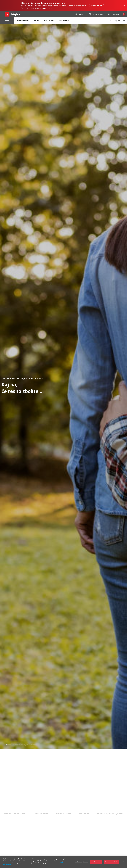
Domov (8, 745)
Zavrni (96, 862)
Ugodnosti (49, 20)
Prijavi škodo (97, 5)
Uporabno (64, 20)
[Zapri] (124, 862)
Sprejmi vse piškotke (112, 862)
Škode (37, 20)
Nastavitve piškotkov (82, 862)
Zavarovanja (23, 20)
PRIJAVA (122, 21)
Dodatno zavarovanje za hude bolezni (25, 745)
